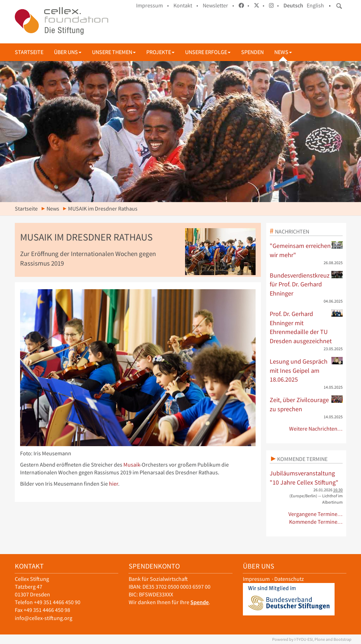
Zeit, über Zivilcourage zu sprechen (306, 404)
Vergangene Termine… (316, 514)
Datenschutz (289, 579)
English (315, 5)
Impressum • (152, 5)
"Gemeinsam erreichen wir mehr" (306, 250)
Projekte (160, 52)
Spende (200, 602)
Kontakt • (186, 5)
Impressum (256, 579)
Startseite (29, 52)
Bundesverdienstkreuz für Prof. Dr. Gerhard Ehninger (306, 284)
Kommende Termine (302, 459)
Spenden (252, 52)
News (283, 52)
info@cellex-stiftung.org (44, 618)
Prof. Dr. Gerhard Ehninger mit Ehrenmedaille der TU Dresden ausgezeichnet (306, 327)
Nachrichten (292, 231)
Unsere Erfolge (208, 52)
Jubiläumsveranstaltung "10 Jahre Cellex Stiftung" (304, 478)
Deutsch (293, 5)
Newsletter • (218, 5)
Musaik (132, 465)
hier (114, 484)
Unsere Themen (114, 52)
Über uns (68, 52)
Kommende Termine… (316, 522)
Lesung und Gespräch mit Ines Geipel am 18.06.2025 (306, 370)
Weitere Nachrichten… (316, 429)
